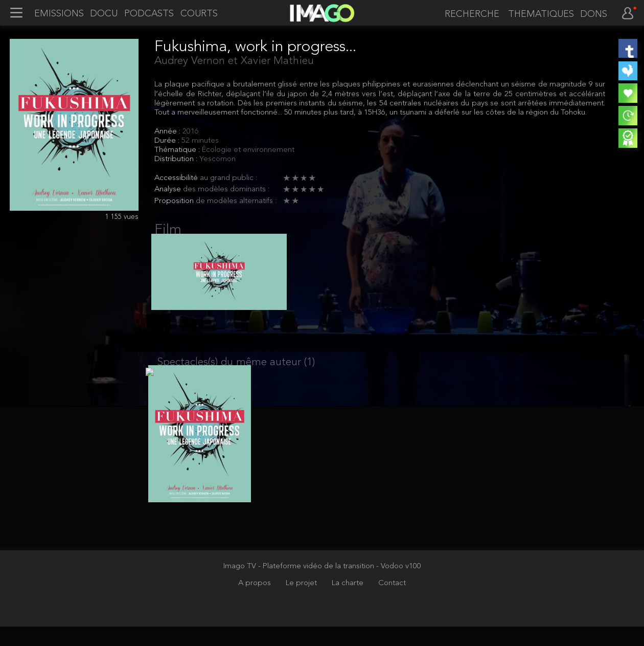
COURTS (199, 14)
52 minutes (200, 141)
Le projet (302, 603)
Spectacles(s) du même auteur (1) (236, 372)
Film (168, 230)
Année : (168, 132)
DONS (594, 14)
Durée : (168, 141)
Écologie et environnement (248, 150)
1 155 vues (122, 217)
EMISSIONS (59, 14)
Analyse (169, 190)
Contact (392, 603)
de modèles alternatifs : (236, 201)
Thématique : (178, 150)
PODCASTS (149, 14)
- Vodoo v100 (399, 586)
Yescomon (217, 159)
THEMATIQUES (541, 14)
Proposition (175, 201)
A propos (256, 603)
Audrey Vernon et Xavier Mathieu (234, 61)
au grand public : (228, 178)
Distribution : (177, 159)
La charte (349, 603)
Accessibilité (177, 178)
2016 (191, 132)
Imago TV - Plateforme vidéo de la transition (300, 586)
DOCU (104, 14)
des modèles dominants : (226, 190)
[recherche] (470, 15)
